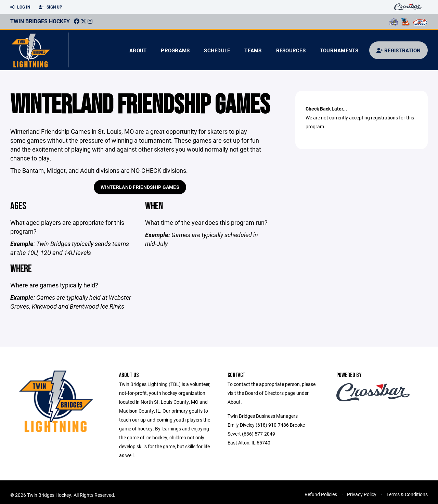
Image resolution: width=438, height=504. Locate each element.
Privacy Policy (362, 494)
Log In (20, 7)
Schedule (217, 50)
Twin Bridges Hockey (40, 21)
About (138, 50)
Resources (291, 50)
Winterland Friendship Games (140, 187)
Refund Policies (321, 494)
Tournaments (339, 50)
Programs (175, 50)
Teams (253, 50)
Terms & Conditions (407, 494)
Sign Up (50, 7)
